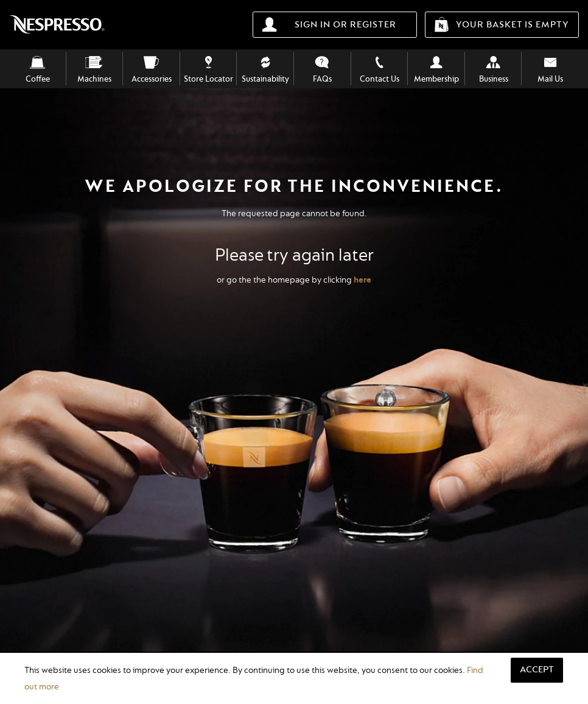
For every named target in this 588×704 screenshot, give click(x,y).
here (362, 280)
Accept (537, 670)
